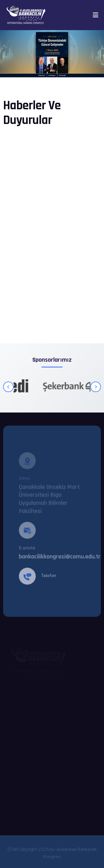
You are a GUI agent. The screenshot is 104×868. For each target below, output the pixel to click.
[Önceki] (8, 387)
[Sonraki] (96, 387)
